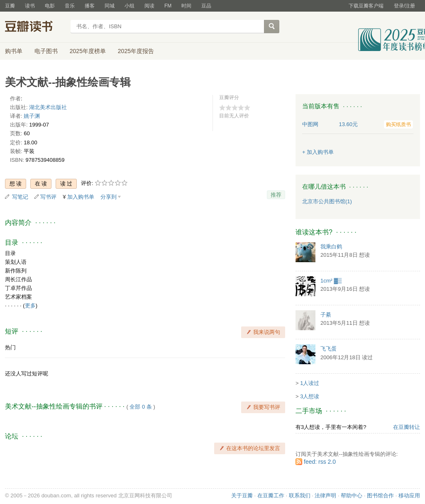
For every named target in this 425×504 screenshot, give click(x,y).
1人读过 (310, 383)
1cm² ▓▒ (331, 281)
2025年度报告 (136, 51)
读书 (30, 6)
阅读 (149, 6)
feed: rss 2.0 (320, 462)
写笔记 (20, 197)
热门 (10, 347)
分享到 (109, 197)
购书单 (14, 51)
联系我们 (300, 495)
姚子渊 (32, 116)
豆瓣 (10, 6)
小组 (129, 6)
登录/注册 (404, 6)
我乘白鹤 (331, 247)
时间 (186, 6)
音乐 (70, 6)
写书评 (48, 197)
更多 (30, 306)
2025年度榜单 (88, 51)
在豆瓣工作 (271, 495)
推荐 (276, 195)
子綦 (326, 315)
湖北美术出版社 (48, 107)
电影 (50, 6)
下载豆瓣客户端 (366, 6)
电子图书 (46, 51)
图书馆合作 (380, 495)
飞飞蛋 (329, 349)
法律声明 (325, 495)
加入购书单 (81, 197)
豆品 (206, 6)
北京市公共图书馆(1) (327, 201)
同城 (110, 6)
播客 (90, 6)
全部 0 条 (140, 407)
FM (168, 6)
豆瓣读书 (35, 27)
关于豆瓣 (242, 495)
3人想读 (310, 396)
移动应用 (409, 495)
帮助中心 (352, 495)
